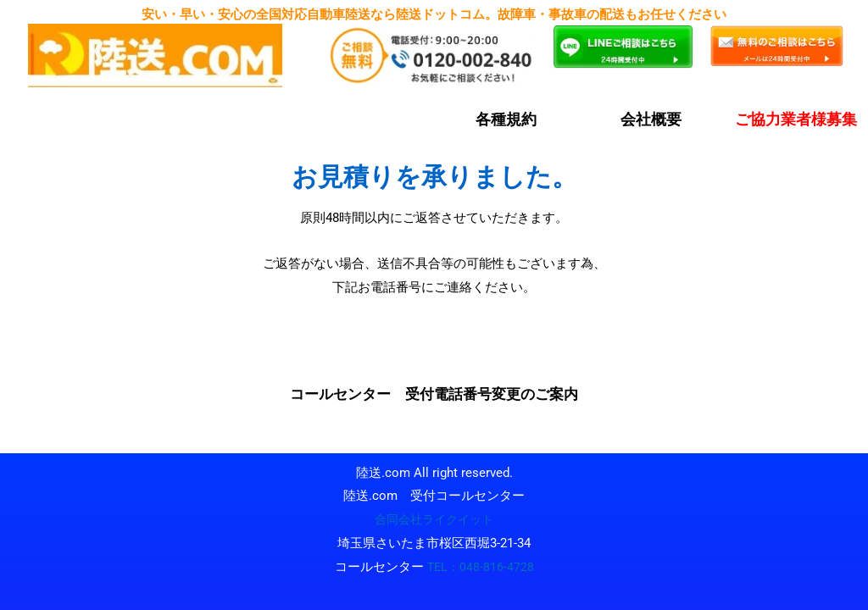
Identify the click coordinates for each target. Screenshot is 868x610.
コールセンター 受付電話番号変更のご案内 (434, 394)
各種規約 (506, 119)
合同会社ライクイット (434, 519)
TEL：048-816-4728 (480, 567)
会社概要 (651, 119)
